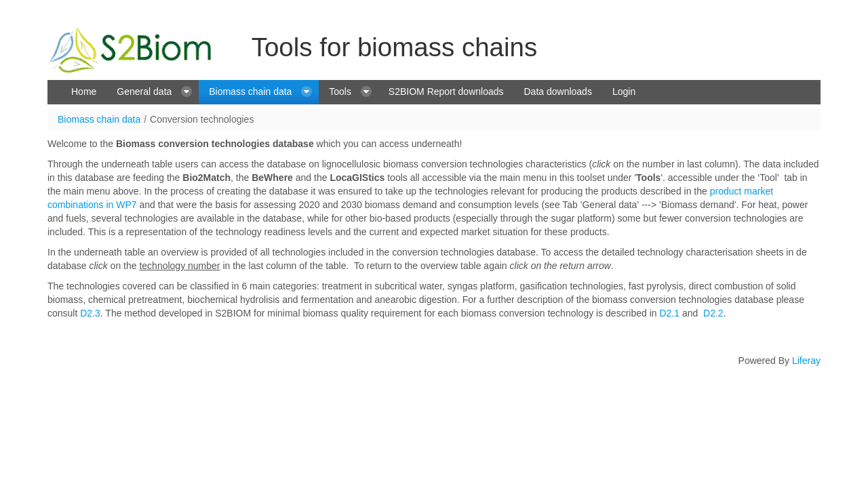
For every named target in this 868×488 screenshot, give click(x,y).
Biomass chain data (99, 119)
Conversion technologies (202, 119)
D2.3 (90, 313)
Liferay (806, 361)
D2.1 (669, 313)
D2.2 (713, 313)
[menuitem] (84, 92)
